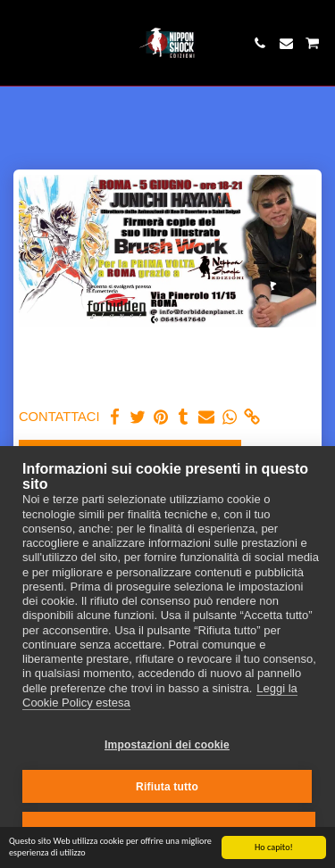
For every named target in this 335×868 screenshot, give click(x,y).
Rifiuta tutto (167, 787)
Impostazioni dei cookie (167, 745)
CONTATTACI (59, 417)
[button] (20, 43)
